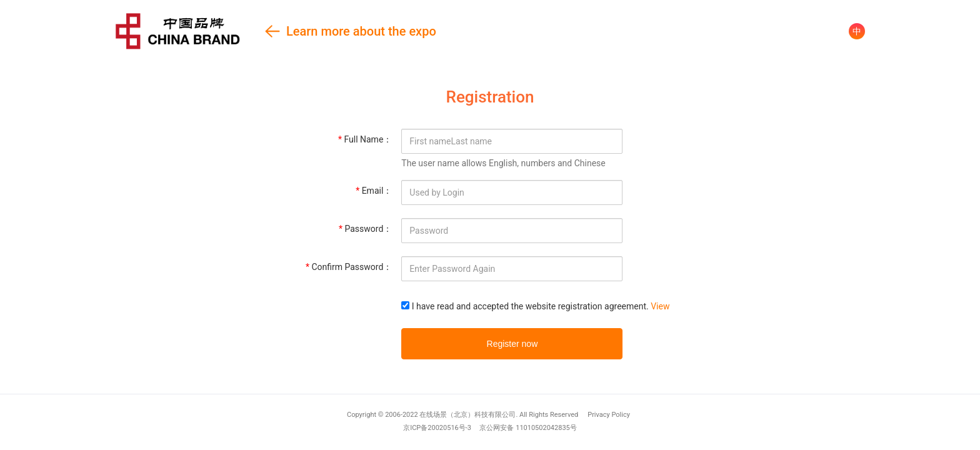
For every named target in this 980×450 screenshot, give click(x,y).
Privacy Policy (609, 415)
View (660, 306)
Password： (365, 229)
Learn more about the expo (276, 31)
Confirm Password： (349, 267)
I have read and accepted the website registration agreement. (530, 306)
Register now (512, 344)
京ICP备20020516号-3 (437, 428)
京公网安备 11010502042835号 (528, 428)
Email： (374, 191)
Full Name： (365, 139)
